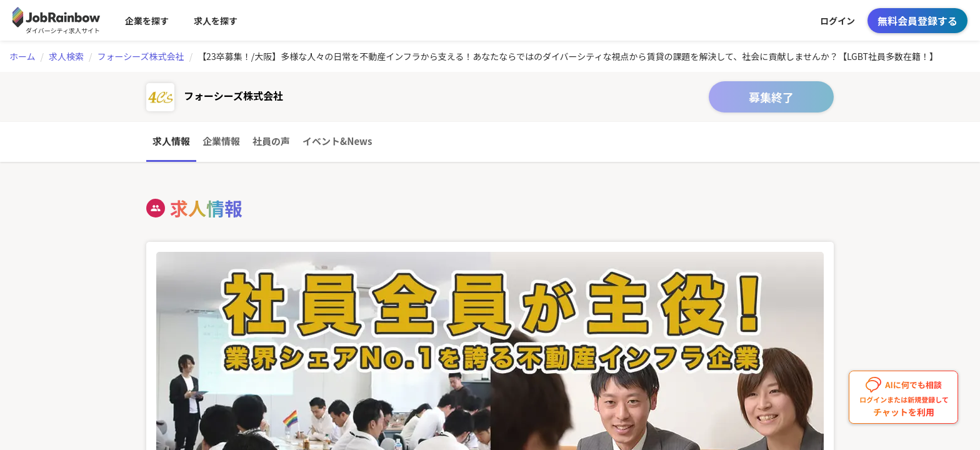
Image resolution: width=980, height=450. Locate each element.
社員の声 (271, 141)
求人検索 (66, 56)
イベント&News (337, 141)
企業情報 (221, 141)
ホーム (22, 56)
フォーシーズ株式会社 (141, 56)
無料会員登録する (917, 21)
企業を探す (147, 21)
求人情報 (171, 141)
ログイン (837, 21)
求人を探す (216, 21)
